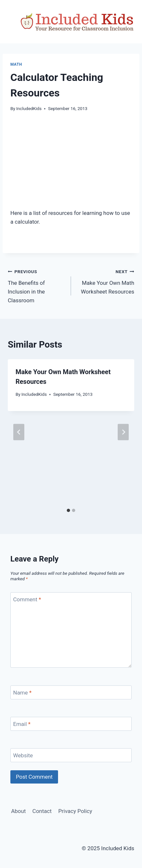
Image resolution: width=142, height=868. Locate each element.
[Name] (71, 692)
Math (16, 64)
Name (23, 693)
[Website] (71, 755)
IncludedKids (29, 108)
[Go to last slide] (19, 432)
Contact (42, 811)
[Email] (71, 724)
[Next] (123, 432)
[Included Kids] (77, 22)
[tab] (68, 510)
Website (23, 755)
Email (22, 724)
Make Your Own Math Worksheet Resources (105, 281)
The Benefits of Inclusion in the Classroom (37, 285)
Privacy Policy (75, 811)
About (18, 811)
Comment (27, 599)
